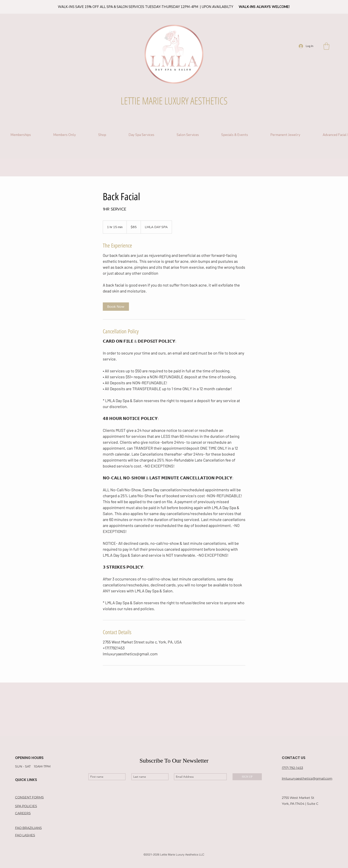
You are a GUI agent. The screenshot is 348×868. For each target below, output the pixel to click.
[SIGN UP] (247, 777)
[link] (116, 307)
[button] (326, 46)
